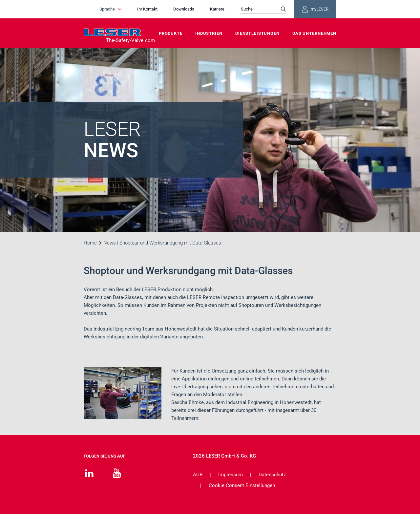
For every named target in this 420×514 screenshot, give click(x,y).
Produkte (171, 33)
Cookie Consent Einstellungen (242, 485)
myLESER (315, 9)
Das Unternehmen (314, 33)
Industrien (209, 33)
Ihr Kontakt (147, 9)
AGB (198, 475)
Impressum (231, 475)
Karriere (217, 9)
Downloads (184, 9)
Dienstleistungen (257, 33)
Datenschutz (272, 475)
